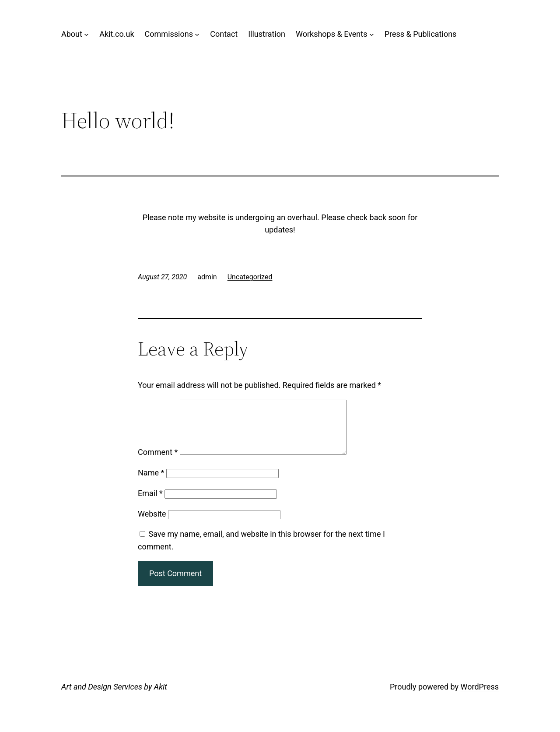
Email (150, 504)
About (72, 34)
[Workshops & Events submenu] (372, 34)
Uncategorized (250, 277)
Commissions (169, 34)
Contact (224, 34)
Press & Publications (421, 34)
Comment (158, 463)
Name (151, 483)
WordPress (480, 697)
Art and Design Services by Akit (114, 697)
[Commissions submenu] (197, 34)
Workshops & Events (331, 34)
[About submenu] (86, 34)
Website (152, 524)
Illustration (267, 34)
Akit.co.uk (117, 34)
